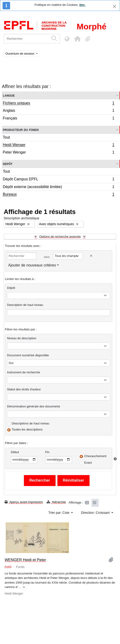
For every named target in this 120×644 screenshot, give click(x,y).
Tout (6, 137)
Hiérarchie (56, 502)
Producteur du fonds (21, 130)
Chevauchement (95, 456)
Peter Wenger (58, 153)
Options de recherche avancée (60, 236)
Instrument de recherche (24, 372)
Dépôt (11, 288)
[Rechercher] (26, 39)
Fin (47, 452)
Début (15, 452)
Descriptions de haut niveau (30, 423)
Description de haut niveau (25, 305)
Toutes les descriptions (27, 429)
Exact (88, 463)
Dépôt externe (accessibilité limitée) (58, 187)
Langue (9, 95)
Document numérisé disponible (28, 355)
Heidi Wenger (58, 145)
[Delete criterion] (91, 256)
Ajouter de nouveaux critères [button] (32, 265)
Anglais (58, 111)
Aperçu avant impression (24, 502)
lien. (82, 5)
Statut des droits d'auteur (24, 389)
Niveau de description (22, 338)
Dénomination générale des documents (34, 406)
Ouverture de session (20, 54)
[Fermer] (114, 6)
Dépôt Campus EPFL (58, 180)
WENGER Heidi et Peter (25, 560)
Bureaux (58, 195)
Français (58, 119)
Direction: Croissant (96, 513)
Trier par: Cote (59, 513)
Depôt (8, 164)
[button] (77, 39)
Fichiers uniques (58, 104)
